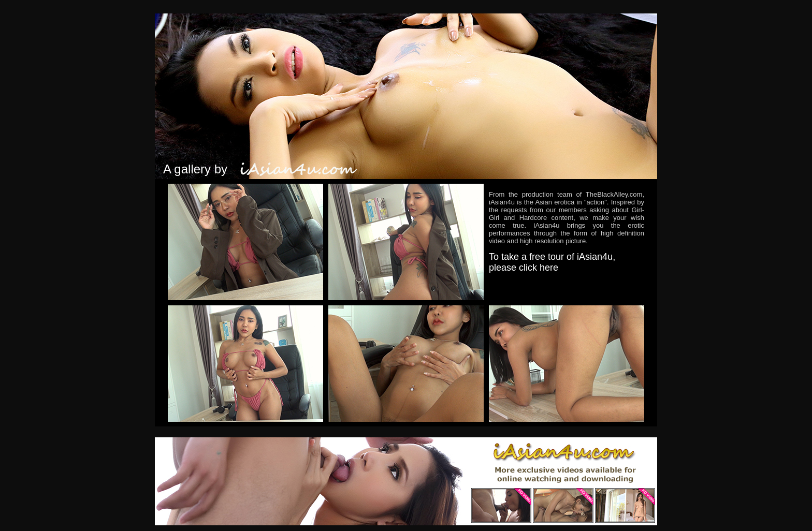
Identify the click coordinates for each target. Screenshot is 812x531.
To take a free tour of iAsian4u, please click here (552, 262)
